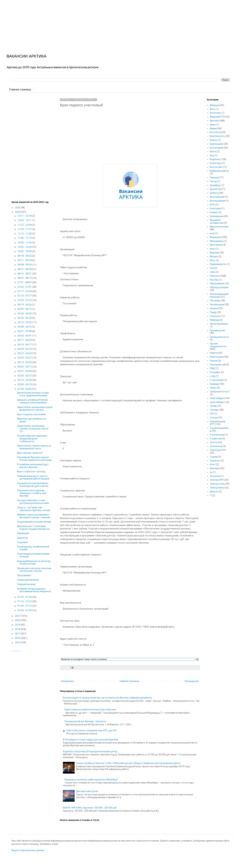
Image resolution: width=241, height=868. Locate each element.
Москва (214, 256)
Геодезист (23, 542)
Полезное (215, 316)
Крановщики (217, 216)
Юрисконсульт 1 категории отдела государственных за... (34, 528)
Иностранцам (217, 197)
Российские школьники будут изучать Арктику (33, 466)
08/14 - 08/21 (25, 274)
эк (211, 472)
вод (212, 155)
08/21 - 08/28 (25, 269)
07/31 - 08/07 (25, 282)
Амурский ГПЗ (217, 117)
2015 (18, 643)
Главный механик (26, 584)
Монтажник (216, 245)
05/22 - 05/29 (25, 318)
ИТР (212, 205)
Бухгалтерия (217, 148)
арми (213, 125)
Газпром (214, 178)
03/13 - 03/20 (25, 362)
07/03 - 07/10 (25, 300)
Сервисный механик (28, 580)
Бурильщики (217, 144)
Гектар (213, 181)
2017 (18, 634)
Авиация (215, 105)
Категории (215, 208)
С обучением (217, 380)
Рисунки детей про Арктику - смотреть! (85, 721)
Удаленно (215, 460)
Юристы (214, 492)
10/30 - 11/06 (25, 243)
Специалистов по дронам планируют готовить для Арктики (32, 493)
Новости (214, 276)
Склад (213, 406)
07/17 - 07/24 (25, 291)
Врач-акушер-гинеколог (30, 453)
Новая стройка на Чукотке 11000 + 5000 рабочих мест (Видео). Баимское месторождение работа (128, 763)
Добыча (214, 193)
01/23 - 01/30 (25, 597)
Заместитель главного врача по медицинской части (34, 447)
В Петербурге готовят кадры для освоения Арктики (91, 740)
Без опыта (215, 132)
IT (211, 495)
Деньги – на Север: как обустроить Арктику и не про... (34, 509)
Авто (212, 109)
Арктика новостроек (87, 791)
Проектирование (219, 324)
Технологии (216, 446)
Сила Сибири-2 (218, 402)
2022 (18, 212)
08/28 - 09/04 (25, 265)
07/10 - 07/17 (25, 296)
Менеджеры (216, 241)
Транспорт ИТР (218, 450)
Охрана (214, 308)
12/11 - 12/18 (25, 216)
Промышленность (219, 337)
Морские (215, 253)
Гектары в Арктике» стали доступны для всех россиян (33, 502)
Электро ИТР (217, 480)
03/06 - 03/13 (25, 367)
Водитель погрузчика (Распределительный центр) (90, 751)
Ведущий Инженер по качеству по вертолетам (34, 562)
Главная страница (20, 89)
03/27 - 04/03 (25, 353)
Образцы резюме (219, 287)
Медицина (215, 237)
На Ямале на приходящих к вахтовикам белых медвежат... (35, 590)
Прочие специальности (218, 345)
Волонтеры (216, 163)
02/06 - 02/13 (25, 384)
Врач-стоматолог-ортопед (31, 472)
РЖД (213, 368)
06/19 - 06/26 (25, 305)
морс (212, 249)
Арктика (214, 121)
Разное (214, 361)
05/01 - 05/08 (25, 331)
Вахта (213, 151)
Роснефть (215, 372)
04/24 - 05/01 (25, 336)
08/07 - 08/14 (25, 278)
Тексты (214, 442)
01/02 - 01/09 (25, 610)
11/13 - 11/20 (25, 234)
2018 (18, 629)
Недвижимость (218, 264)
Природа (215, 320)
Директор (22, 538)
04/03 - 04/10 (25, 349)
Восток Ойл (216, 167)
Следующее (67, 681)
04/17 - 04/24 (25, 340)
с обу (212, 376)
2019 (18, 625)
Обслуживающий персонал (219, 295)
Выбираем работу (219, 171)
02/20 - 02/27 (25, 376)
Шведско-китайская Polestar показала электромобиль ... (33, 401)
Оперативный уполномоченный (34, 522)
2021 (18, 616)
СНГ (212, 414)
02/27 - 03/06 (25, 371)
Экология (215, 476)
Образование (217, 283)
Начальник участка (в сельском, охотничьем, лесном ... (34, 570)
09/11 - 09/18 (25, 260)
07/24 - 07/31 (25, 287)
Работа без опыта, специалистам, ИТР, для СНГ (92, 730)
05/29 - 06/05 (25, 314)
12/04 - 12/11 (25, 220)
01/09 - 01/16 (25, 606)
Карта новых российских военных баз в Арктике (90, 710)
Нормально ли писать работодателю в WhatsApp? (91, 780)
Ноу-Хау (214, 280)
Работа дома (217, 357)
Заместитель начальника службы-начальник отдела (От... (33, 429)
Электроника (217, 488)
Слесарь (214, 410)
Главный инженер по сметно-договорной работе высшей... (34, 477)
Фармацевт (23, 533)
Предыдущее (192, 681)
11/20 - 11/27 (25, 229)
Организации (217, 304)
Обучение (215, 301)
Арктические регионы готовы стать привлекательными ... (33, 394)
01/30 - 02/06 (25, 389)
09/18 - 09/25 (25, 256)
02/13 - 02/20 (25, 380)
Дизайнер (215, 185)
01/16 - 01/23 (25, 601)
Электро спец (217, 484)
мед (212, 233)
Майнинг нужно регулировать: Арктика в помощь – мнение (34, 516)
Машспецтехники (219, 227)
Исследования (218, 201)
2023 (18, 208)
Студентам (216, 439)
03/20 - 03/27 (25, 358)
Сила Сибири (217, 398)
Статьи (214, 418)
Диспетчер (216, 189)
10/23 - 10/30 (25, 247)
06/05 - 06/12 (25, 309)
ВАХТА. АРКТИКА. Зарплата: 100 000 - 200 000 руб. (90, 808)
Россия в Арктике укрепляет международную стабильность (32, 439)
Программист (24, 575)
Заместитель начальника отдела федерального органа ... (35, 409)
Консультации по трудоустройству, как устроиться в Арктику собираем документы (107, 698)
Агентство (215, 113)
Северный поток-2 (220, 392)
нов (212, 268)
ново (212, 272)
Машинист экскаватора (217, 221)
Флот (213, 464)
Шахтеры (215, 468)
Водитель (215, 159)
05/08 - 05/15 (25, 327)
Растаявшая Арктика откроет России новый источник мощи (34, 459)
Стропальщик (217, 435)
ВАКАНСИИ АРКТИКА (26, 56)
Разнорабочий (218, 365)
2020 (18, 620)
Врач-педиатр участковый (31, 414)
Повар (213, 312)
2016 (18, 638)
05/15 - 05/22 (25, 322)
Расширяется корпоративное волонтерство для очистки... (33, 485)
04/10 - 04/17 (25, 345)
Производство (218, 330)
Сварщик (215, 384)
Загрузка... (17, 651)
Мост (213, 260)
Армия (213, 128)
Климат (214, 212)
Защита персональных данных (28, 850)
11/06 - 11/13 (25, 238)
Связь (213, 388)
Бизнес (214, 140)
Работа (214, 353)
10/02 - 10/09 (25, 251)
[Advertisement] (98, 23)
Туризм (214, 457)
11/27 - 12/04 (25, 225)
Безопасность (217, 136)
